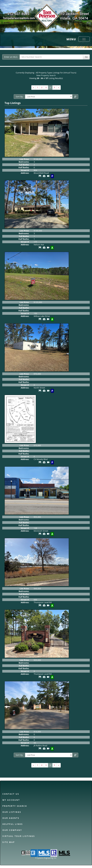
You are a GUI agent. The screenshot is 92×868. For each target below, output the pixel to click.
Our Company (12, 830)
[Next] (33, 88)
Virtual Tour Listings (19, 836)
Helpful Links (13, 824)
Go (86, 57)
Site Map (9, 842)
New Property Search (46, 75)
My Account (11, 800)
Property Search (15, 806)
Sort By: (19, 97)
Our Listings (12, 812)
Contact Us (11, 794)
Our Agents (11, 818)
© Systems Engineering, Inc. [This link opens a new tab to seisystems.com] (46, 858)
